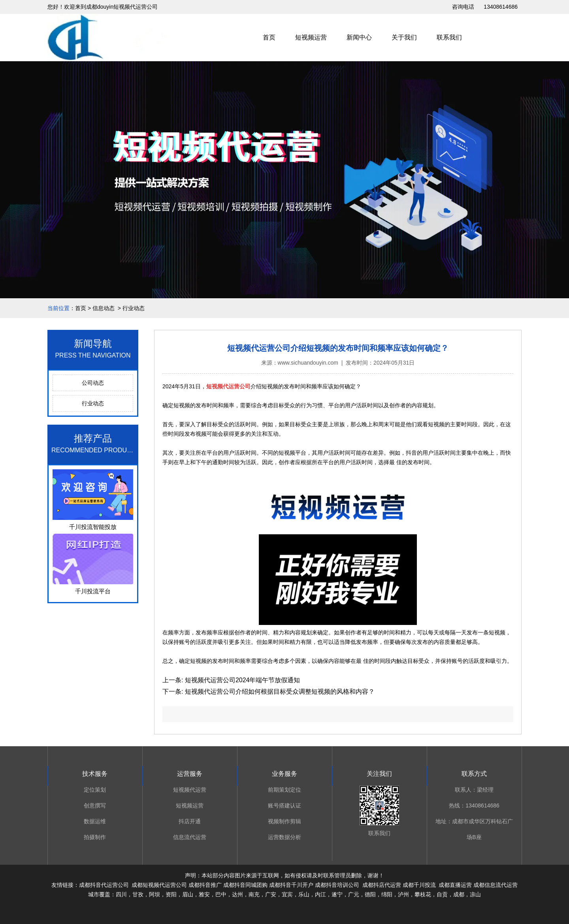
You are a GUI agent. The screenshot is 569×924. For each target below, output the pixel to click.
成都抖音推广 (205, 885)
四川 (121, 894)
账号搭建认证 (284, 805)
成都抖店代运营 (381, 885)
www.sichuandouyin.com (308, 363)
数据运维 (95, 821)
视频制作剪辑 (284, 821)
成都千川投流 (419, 885)
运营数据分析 (284, 837)
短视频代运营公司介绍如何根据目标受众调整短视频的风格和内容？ (279, 692)
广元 (354, 894)
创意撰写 (95, 805)
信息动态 (104, 308)
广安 (271, 894)
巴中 (221, 894)
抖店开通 (190, 821)
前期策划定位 (284, 790)
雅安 (204, 894)
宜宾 (287, 894)
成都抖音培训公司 (337, 885)
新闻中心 (359, 37)
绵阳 (387, 894)
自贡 (442, 894)
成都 (459, 894)
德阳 (370, 894)
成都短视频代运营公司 (159, 885)
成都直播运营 (455, 885)
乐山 (304, 894)
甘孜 (138, 894)
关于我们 (404, 37)
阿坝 (154, 894)
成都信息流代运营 (496, 885)
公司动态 (93, 383)
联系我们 (449, 37)
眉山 (188, 894)
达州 (237, 894)
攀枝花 (423, 894)
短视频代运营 (190, 790)
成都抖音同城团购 (245, 885)
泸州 (403, 894)
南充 (254, 894)
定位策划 (95, 790)
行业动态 (93, 403)
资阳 (171, 894)
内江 (320, 894)
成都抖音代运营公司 (104, 885)
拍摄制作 (95, 837)
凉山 (475, 894)
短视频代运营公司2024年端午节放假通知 (241, 680)
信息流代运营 (190, 837)
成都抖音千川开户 (291, 885)
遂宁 (337, 894)
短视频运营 (311, 37)
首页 (269, 37)
